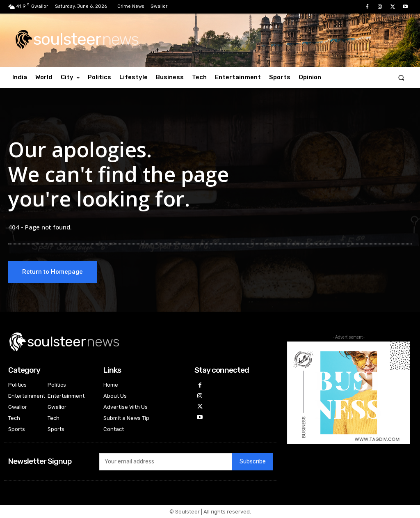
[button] (401, 77)
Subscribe (253, 462)
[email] (166, 462)
